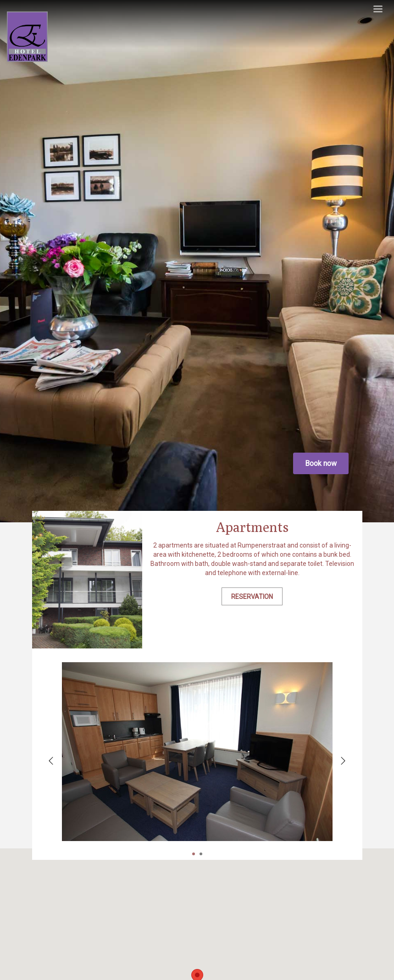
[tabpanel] (197, 752)
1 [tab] (194, 854)
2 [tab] (201, 854)
